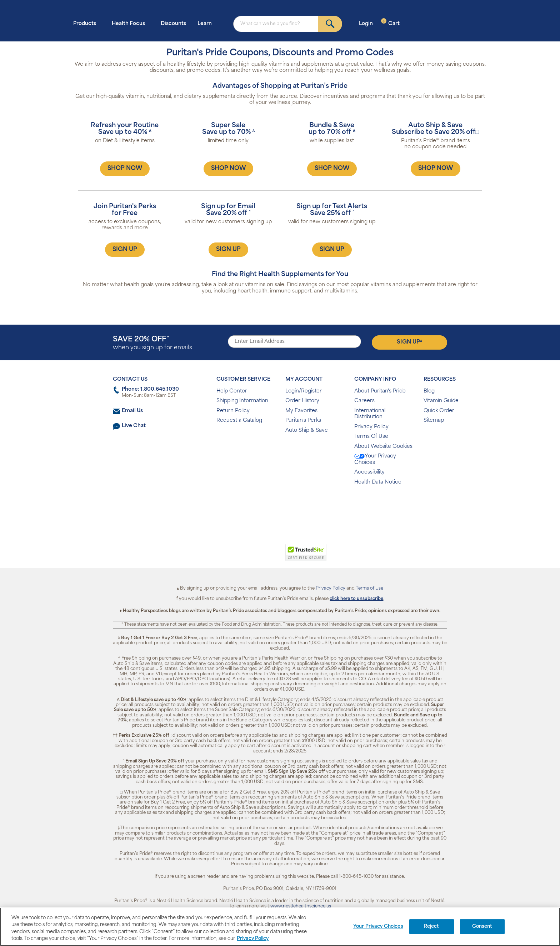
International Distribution (370, 414)
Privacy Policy (371, 427)
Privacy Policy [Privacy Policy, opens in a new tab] (253, 939)
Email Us (132, 411)
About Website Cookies (383, 447)
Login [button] (368, 23)
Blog (429, 391)
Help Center (232, 391)
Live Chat (134, 426)
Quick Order (439, 411)
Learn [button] (207, 23)
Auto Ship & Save (307, 431)
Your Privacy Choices (375, 459)
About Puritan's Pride (380, 391)
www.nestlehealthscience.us (301, 906)
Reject (432, 927)
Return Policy (233, 411)
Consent (482, 927)
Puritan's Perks (303, 421)
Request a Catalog (239, 421)
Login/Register (304, 391)
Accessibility (369, 472)
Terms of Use (369, 589)
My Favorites (301, 411)
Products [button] (87, 23)
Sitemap (434, 421)
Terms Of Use (371, 437)
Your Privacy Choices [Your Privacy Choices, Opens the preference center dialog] (378, 927)
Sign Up (409, 342)
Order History (302, 401)
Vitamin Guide (441, 401)
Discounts (173, 24)
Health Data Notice (378, 482)
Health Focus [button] (131, 23)
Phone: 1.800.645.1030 (150, 389)
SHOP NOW (125, 169)
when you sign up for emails (152, 343)
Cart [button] (390, 23)
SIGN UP (125, 250)
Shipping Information (242, 401)
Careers (364, 401)
